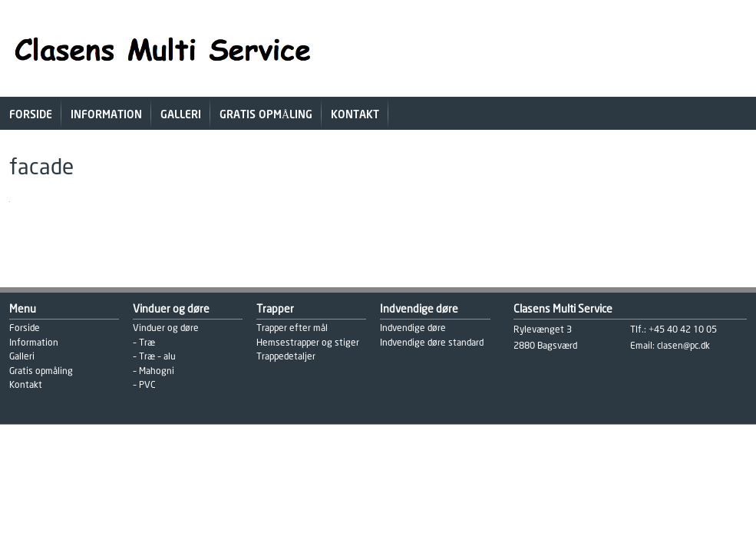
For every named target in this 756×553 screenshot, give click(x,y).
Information (106, 115)
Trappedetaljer (286, 357)
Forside (31, 115)
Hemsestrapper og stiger (308, 343)
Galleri (181, 115)
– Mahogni (154, 371)
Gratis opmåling (266, 115)
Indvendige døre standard (432, 343)
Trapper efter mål (292, 328)
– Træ (144, 343)
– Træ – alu (154, 357)
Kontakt (355, 115)
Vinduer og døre (166, 328)
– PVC (144, 385)
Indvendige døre (413, 328)
